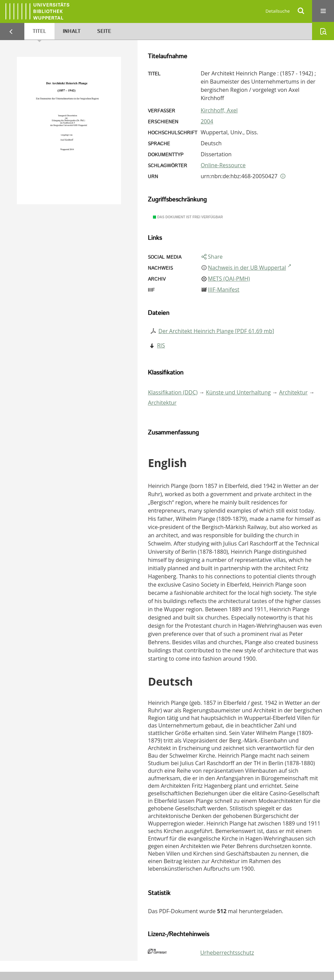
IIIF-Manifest (224, 290)
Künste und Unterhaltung (238, 392)
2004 (207, 121)
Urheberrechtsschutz (227, 953)
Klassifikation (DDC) (173, 392)
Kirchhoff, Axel (219, 110)
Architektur (293, 392)
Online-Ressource (223, 165)
